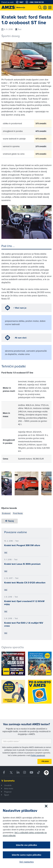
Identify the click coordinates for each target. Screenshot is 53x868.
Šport (7, 795)
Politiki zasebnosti (38, 755)
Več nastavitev (27, 862)
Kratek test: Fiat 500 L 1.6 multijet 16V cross (24, 624)
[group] (27, 484)
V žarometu (8, 781)
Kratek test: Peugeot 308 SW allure (22, 545)
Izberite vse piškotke (26, 845)
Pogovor (8, 792)
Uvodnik (8, 785)
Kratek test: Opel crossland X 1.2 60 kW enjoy (24, 603)
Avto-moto (9, 788)
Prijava (45, 761)
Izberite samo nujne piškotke (27, 855)
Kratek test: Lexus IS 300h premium (22, 564)
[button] (8, 484)
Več (6, 552)
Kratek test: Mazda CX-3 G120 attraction (25, 583)
